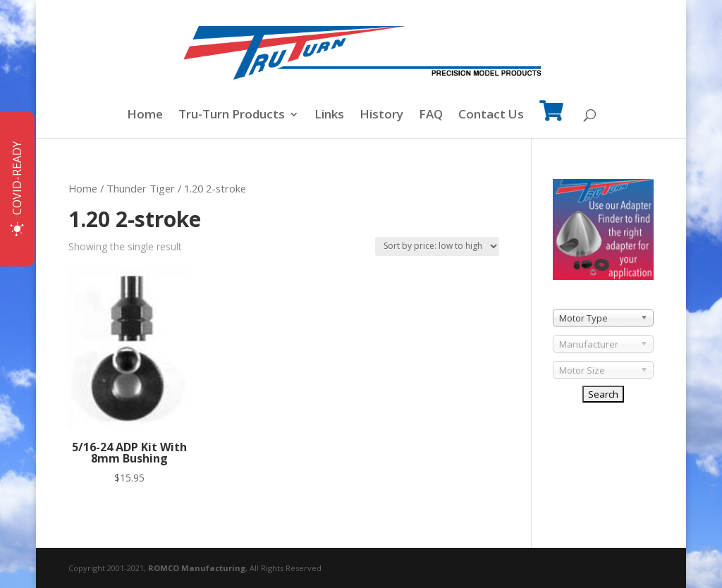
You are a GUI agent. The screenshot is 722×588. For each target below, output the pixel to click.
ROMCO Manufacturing (197, 568)
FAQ (431, 116)
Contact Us (491, 116)
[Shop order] (437, 246)
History (381, 116)
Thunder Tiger (141, 188)
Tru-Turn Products (232, 116)
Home (145, 116)
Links (329, 116)
